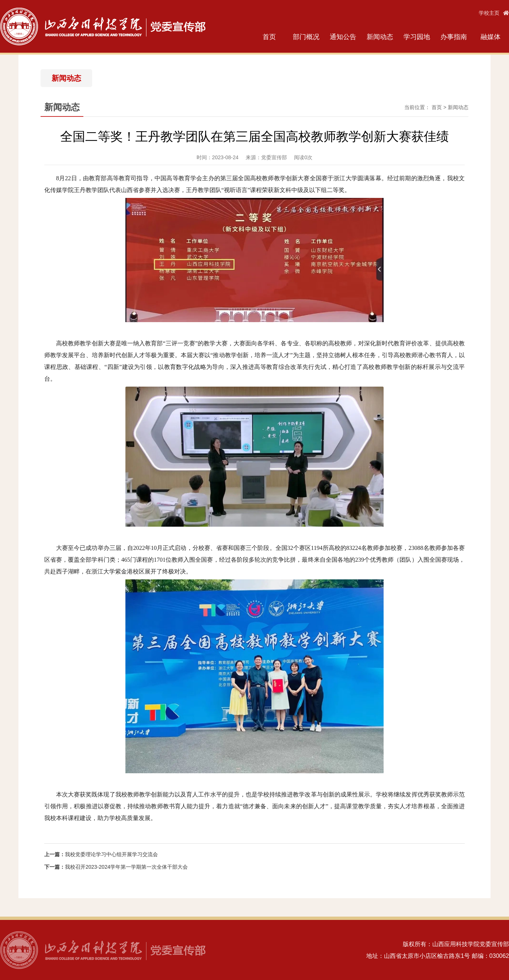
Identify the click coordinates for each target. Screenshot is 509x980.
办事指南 (454, 37)
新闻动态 (380, 37)
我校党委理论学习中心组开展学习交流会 (111, 854)
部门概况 (306, 37)
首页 (269, 37)
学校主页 (494, 13)
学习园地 (417, 37)
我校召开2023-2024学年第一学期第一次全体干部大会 (126, 867)
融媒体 (491, 37)
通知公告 (343, 37)
